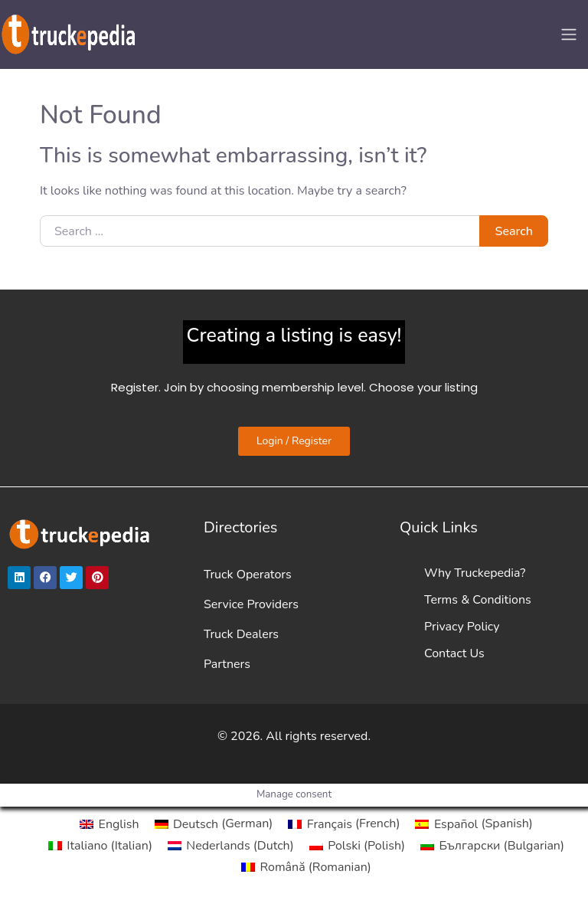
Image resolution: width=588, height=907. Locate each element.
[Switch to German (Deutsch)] (214, 824)
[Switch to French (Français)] (344, 824)
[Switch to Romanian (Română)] (306, 867)
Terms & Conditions (478, 600)
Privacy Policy (462, 627)
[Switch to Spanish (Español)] (474, 824)
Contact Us (454, 653)
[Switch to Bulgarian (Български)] (492, 846)
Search (514, 231)
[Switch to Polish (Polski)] (357, 846)
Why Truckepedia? (475, 573)
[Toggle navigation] (569, 34)
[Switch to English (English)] (109, 824)
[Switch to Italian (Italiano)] (100, 846)
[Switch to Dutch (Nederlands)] (231, 846)
